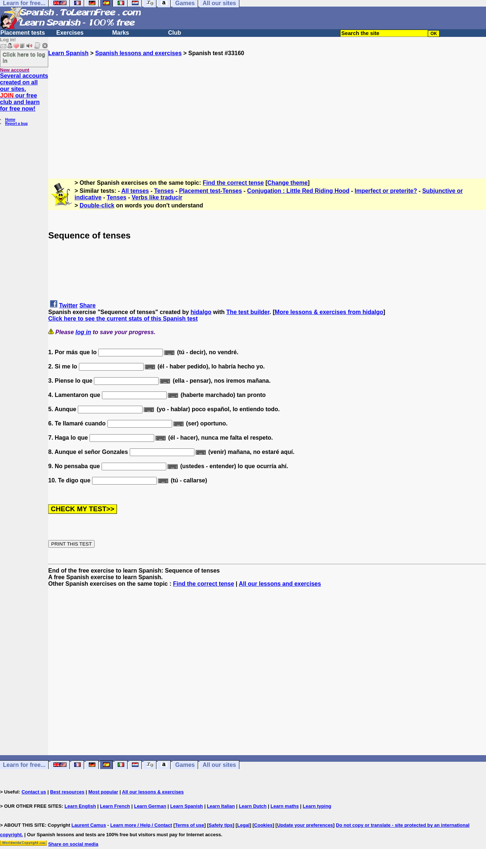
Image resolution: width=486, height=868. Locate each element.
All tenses (135, 191)
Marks (121, 33)
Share (87, 305)
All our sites (219, 765)
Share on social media (73, 844)
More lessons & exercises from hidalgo (329, 312)
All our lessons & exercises (153, 792)
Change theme (288, 183)
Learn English (80, 806)
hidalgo (201, 312)
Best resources (67, 792)
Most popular (103, 792)
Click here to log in (24, 57)
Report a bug (16, 124)
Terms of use (190, 825)
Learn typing (317, 806)
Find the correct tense (233, 183)
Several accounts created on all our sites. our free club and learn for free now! (24, 92)
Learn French (115, 806)
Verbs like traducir (157, 197)
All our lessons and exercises (280, 584)
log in (83, 332)
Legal (243, 825)
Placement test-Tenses (210, 191)
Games (185, 765)
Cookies (263, 825)
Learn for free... (24, 765)
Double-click (97, 205)
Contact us (34, 792)
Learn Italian (221, 806)
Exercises (70, 33)
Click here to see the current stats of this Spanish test (123, 319)
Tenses (164, 191)
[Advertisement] (267, 108)
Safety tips (221, 825)
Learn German (150, 806)
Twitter (68, 305)
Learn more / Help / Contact (141, 825)
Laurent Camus (89, 825)
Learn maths (284, 806)
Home (10, 120)
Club (175, 33)
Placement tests (23, 33)
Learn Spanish (68, 53)
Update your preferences (305, 825)
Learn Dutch (253, 806)
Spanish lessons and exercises (138, 53)
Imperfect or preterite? (386, 191)
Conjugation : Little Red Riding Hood (298, 191)
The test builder (248, 312)
